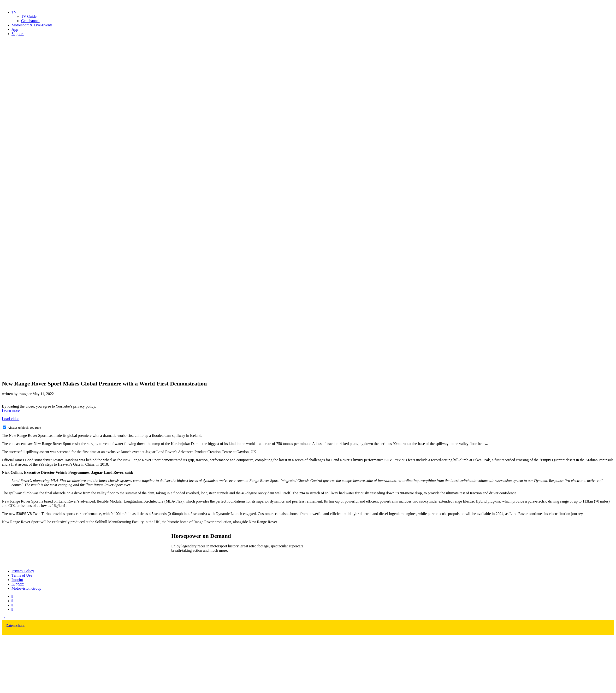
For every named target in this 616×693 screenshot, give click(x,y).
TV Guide (29, 16)
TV (14, 12)
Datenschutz (15, 625)
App (15, 29)
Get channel (30, 21)
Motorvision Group (26, 588)
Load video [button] (11, 419)
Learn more (11, 411)
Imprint (17, 580)
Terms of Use (22, 575)
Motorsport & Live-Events (32, 25)
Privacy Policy (23, 571)
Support (18, 34)
